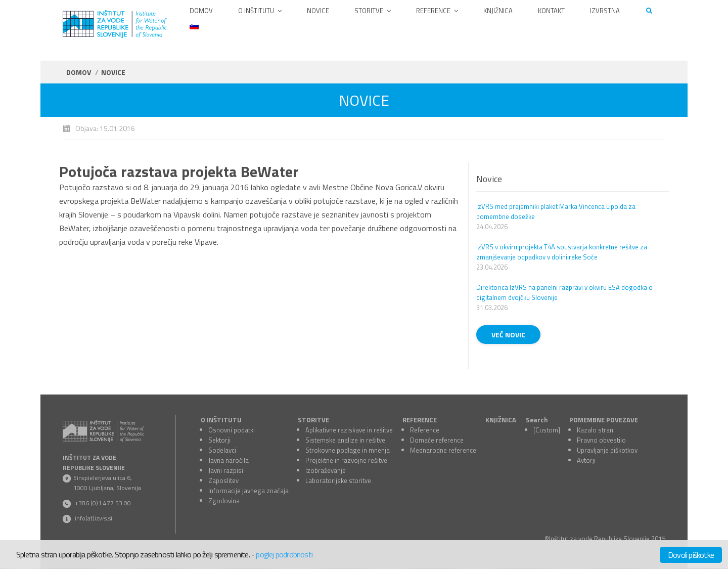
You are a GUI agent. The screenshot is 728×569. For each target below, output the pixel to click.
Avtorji (586, 460)
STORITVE (313, 420)
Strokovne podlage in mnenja (348, 450)
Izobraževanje (326, 470)
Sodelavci (222, 450)
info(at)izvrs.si (94, 518)
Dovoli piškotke (691, 555)
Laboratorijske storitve (338, 480)
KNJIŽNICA (501, 420)
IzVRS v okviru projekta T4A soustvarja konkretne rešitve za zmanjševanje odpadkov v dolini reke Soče (562, 252)
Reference (425, 430)
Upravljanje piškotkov (607, 450)
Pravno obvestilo (601, 440)
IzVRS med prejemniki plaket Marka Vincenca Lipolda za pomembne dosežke (556, 211)
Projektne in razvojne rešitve (346, 460)
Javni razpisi (226, 470)
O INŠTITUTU (221, 420)
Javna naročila (229, 460)
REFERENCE (420, 420)
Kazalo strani (596, 430)
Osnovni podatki (232, 430)
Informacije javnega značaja (248, 491)
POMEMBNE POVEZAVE (604, 420)
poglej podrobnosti (284, 554)
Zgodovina (224, 501)
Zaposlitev (223, 480)
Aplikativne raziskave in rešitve (349, 430)
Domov (79, 72)
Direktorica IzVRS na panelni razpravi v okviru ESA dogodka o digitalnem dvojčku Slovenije (564, 292)
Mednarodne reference (443, 450)
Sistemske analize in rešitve (345, 440)
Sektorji (219, 440)
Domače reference (437, 440)
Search (537, 420)
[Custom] (547, 430)
